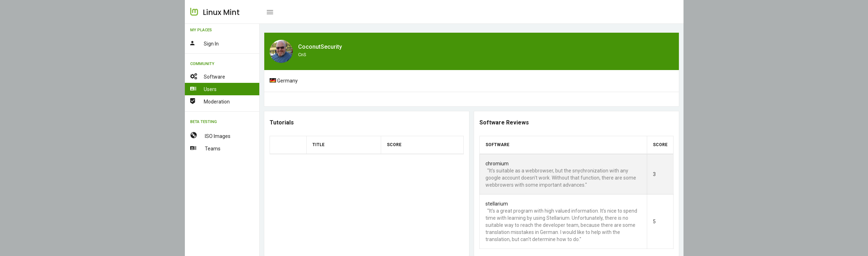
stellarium (496, 204)
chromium (497, 164)
